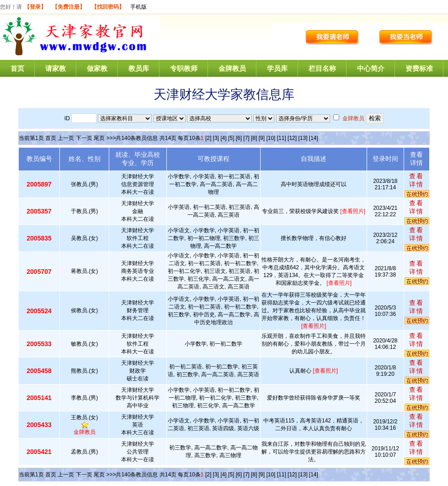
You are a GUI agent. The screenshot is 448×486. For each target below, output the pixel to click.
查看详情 (416, 180)
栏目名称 (322, 68)
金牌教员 (232, 68)
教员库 (139, 68)
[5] (231, 138)
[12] (292, 138)
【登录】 (35, 7)
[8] (254, 138)
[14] (314, 138)
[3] (216, 138)
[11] (282, 138)
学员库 (277, 68)
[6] (239, 138)
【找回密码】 (108, 7)
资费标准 (419, 68)
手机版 (139, 7)
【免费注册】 (69, 7)
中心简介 (371, 68)
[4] (223, 138)
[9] (262, 138)
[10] (271, 138)
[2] (208, 138)
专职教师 (184, 68)
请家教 (56, 68)
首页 (17, 68)
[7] (246, 138)
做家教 (97, 68)
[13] (303, 138)
